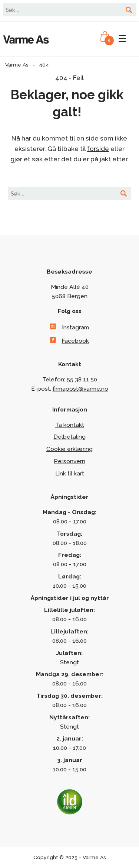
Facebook (75, 341)
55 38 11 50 (82, 379)
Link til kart (70, 473)
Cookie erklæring (69, 449)
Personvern (69, 461)
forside (98, 149)
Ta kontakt (70, 425)
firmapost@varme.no (80, 389)
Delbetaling (69, 437)
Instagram (75, 327)
